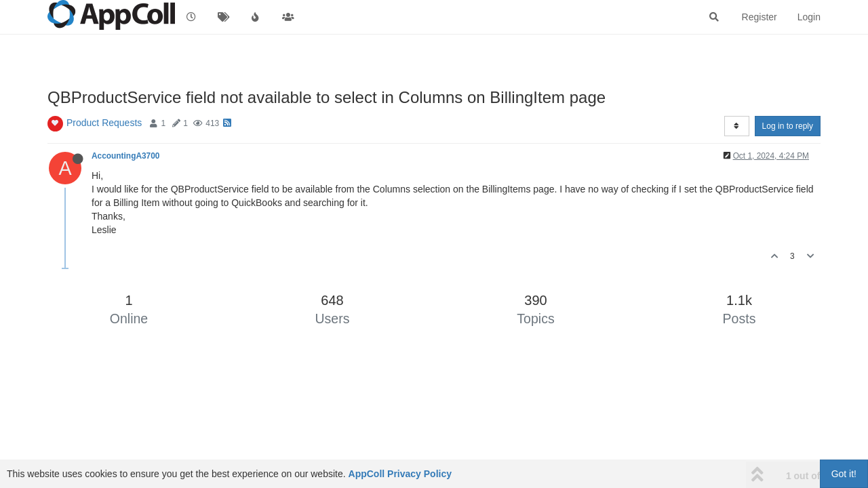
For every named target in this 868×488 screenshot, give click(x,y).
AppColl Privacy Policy (400, 474)
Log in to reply (788, 126)
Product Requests (104, 123)
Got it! (844, 474)
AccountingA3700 (125, 156)
